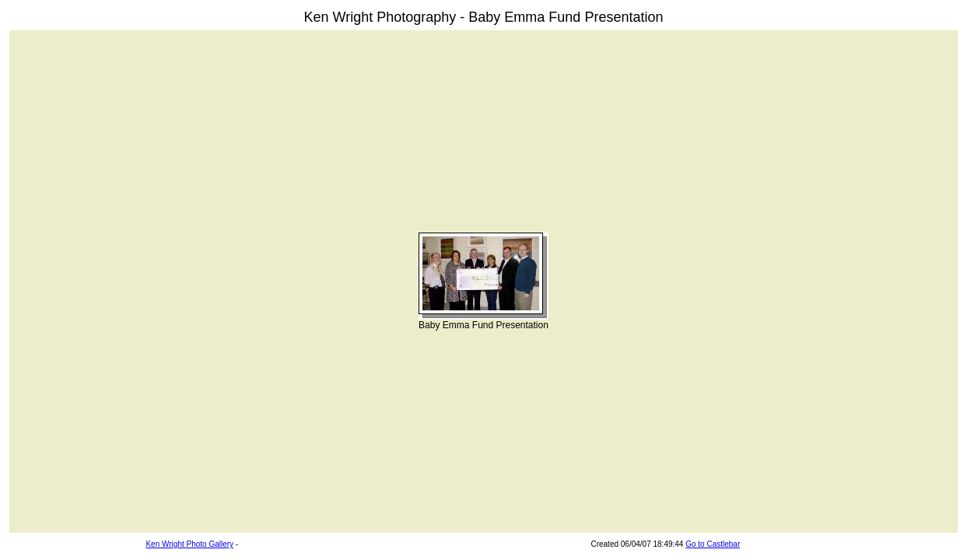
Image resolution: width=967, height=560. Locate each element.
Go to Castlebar (713, 544)
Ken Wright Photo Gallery (189, 544)
